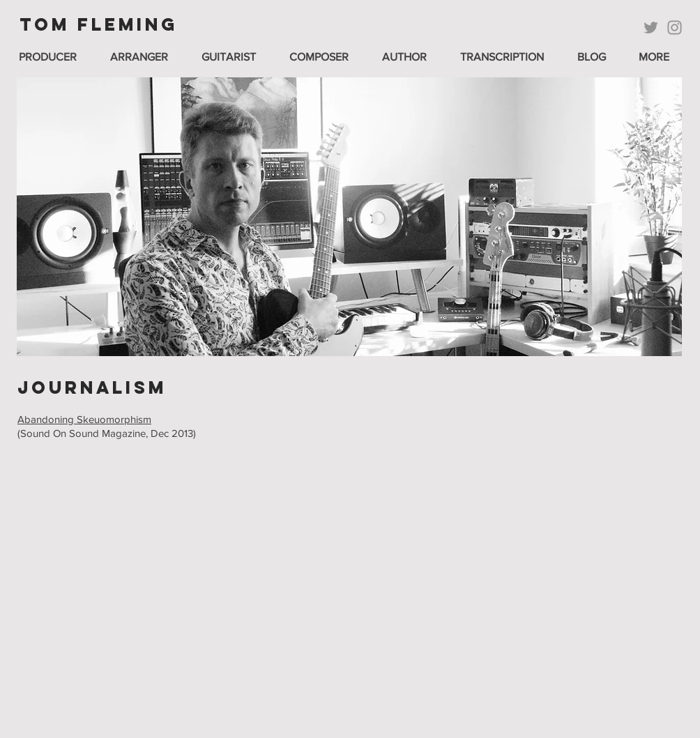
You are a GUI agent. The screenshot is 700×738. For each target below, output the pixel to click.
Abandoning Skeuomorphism (84, 419)
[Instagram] (675, 28)
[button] (235, 57)
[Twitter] (651, 28)
